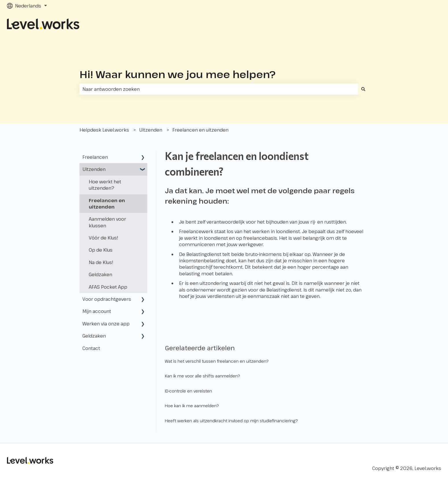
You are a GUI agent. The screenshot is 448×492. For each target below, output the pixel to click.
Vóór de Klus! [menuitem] (104, 238)
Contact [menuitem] (91, 348)
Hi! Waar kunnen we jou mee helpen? (178, 74)
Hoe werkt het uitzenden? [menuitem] (105, 185)
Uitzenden (151, 130)
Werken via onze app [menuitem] (106, 324)
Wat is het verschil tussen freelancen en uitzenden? (217, 361)
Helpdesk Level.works (104, 130)
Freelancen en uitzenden (200, 130)
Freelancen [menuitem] (95, 157)
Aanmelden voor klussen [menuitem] (107, 222)
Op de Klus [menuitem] (101, 250)
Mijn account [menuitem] (97, 311)
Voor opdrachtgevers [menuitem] (107, 299)
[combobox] (219, 89)
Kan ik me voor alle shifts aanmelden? (202, 376)
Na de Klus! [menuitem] (101, 262)
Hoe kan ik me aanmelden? (192, 406)
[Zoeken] (363, 89)
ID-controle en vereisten (188, 391)
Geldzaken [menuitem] (101, 274)
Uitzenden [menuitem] (94, 169)
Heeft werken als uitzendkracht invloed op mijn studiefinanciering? (231, 421)
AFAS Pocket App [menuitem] (108, 287)
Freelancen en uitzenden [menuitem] (107, 204)
